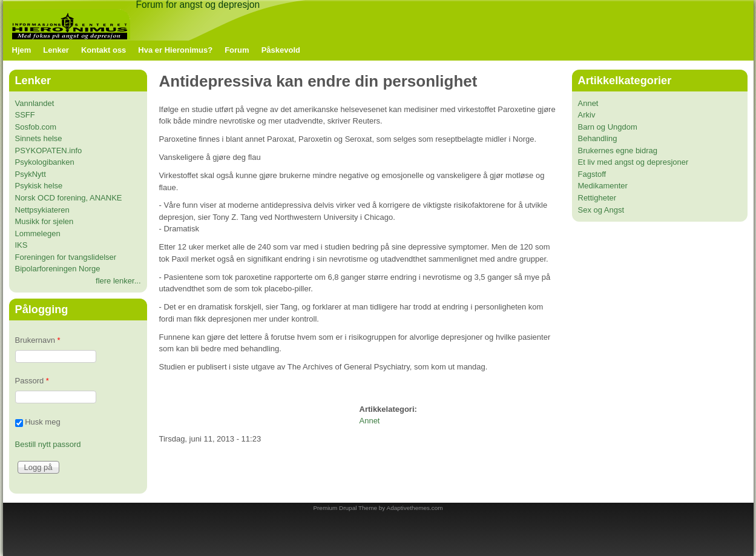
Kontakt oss (104, 50)
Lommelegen (38, 233)
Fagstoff (592, 174)
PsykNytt (31, 174)
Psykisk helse (39, 186)
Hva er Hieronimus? (175, 50)
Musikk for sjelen (44, 221)
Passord (32, 381)
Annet (370, 421)
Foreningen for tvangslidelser (66, 257)
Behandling (598, 138)
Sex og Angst (601, 210)
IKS (21, 245)
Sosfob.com (36, 127)
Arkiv (587, 115)
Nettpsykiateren (42, 210)
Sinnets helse (39, 138)
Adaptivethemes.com (415, 508)
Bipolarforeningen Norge (58, 269)
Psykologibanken (45, 162)
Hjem (22, 50)
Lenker (56, 50)
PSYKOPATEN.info (49, 151)
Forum (237, 50)
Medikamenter (603, 186)
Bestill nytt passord (48, 444)
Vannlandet (35, 103)
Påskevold (281, 50)
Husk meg (43, 422)
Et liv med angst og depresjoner (633, 162)
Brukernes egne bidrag (618, 151)
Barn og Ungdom (608, 127)
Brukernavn (38, 340)
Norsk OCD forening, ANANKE (69, 198)
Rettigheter (597, 198)
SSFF (25, 115)
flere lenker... (118, 281)
